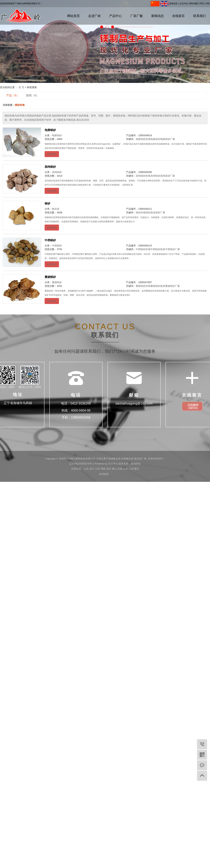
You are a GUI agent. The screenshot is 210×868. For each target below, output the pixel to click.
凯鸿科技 (136, 464)
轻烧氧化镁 (127, 459)
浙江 (92, 469)
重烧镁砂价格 (143, 286)
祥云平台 (113, 464)
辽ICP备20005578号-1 (82, 464)
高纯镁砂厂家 (168, 176)
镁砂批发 (150, 212)
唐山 (114, 469)
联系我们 (199, 16)
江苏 (97, 469)
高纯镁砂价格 (143, 176)
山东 (86, 469)
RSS (202, 3)
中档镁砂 (50, 240)
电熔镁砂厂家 (168, 139)
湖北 (109, 469)
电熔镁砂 (50, 130)
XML (208, 3)
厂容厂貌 (136, 16)
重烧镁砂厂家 (173, 286)
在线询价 (52, 154)
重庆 (136, 469)
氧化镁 (56, 209)
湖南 (103, 469)
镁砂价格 (141, 212)
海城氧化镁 (114, 459)
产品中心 (115, 16)
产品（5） (13, 95)
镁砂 (47, 203)
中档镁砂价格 (143, 249)
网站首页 (73, 16)
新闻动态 (157, 16)
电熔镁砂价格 (143, 139)
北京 (125, 469)
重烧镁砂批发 (158, 286)
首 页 (21, 87)
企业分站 (184, 3)
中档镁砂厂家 (173, 249)
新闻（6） (32, 95)
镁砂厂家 (160, 212)
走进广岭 (94, 16)
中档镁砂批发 (158, 249)
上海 (131, 469)
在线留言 (178, 16)
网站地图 (194, 3)
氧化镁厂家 (140, 459)
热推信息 (173, 3)
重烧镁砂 (50, 277)
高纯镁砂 (50, 167)
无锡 (120, 469)
